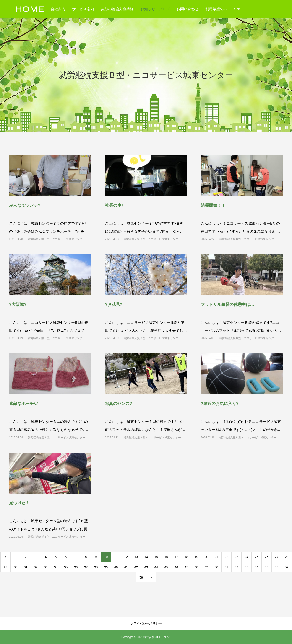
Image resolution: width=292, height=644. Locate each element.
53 (247, 567)
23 (237, 557)
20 (206, 557)
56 (277, 567)
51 (227, 567)
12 (126, 557)
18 (186, 557)
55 (267, 567)
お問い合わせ (188, 9)
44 (156, 567)
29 (6, 567)
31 (26, 567)
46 (176, 567)
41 (126, 567)
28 (287, 557)
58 (141, 577)
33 (46, 567)
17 (176, 557)
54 (257, 567)
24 (247, 557)
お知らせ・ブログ (155, 9)
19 (196, 557)
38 (96, 567)
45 (166, 567)
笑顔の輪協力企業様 (117, 9)
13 (136, 557)
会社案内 (58, 9)
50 (216, 567)
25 (257, 557)
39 (106, 567)
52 (237, 567)
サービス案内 (83, 9)
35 (66, 567)
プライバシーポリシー (146, 623)
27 (277, 557)
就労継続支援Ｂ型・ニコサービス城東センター (56, 239)
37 (86, 567)
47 (186, 567)
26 (267, 557)
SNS (238, 9)
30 (16, 567)
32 (36, 567)
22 (227, 557)
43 (146, 567)
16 (166, 557)
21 (216, 557)
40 (116, 567)
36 (76, 567)
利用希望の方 (216, 9)
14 (146, 557)
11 (116, 557)
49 (206, 567)
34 (56, 567)
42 (136, 567)
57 (287, 567)
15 (156, 557)
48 (196, 567)
